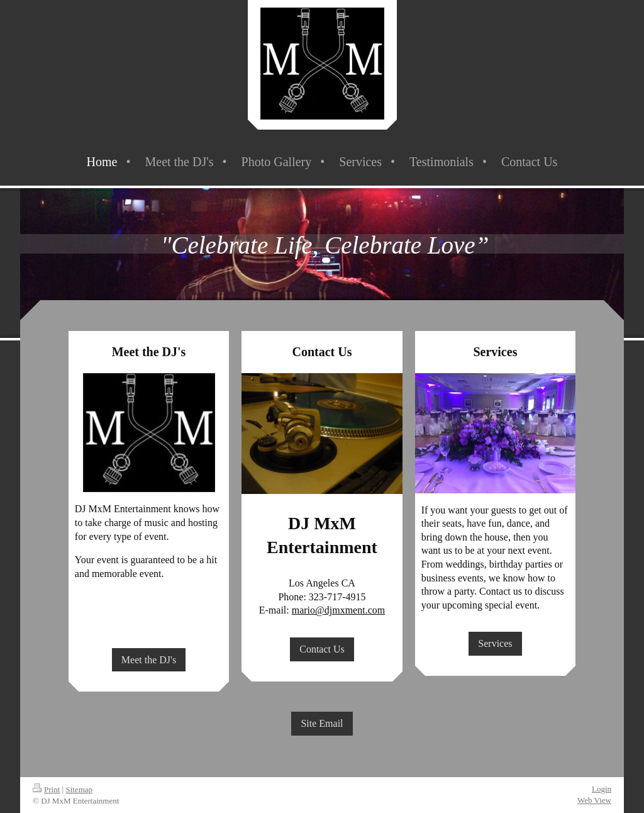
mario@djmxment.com (338, 610)
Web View (594, 800)
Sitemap (79, 789)
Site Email (322, 723)
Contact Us (322, 649)
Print (46, 789)
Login (602, 789)
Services (495, 643)
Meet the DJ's (149, 660)
